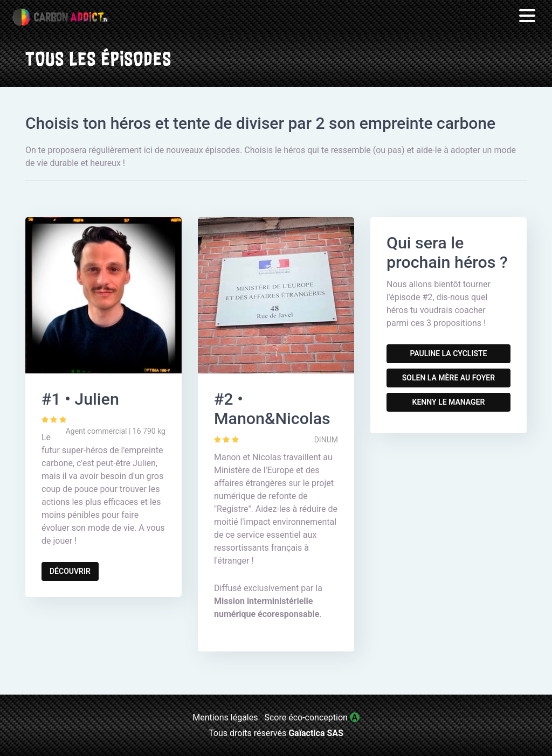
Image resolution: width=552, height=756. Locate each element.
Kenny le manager (449, 402)
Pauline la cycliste (448, 353)
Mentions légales (225, 717)
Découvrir (70, 571)
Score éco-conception (312, 717)
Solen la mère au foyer (448, 378)
